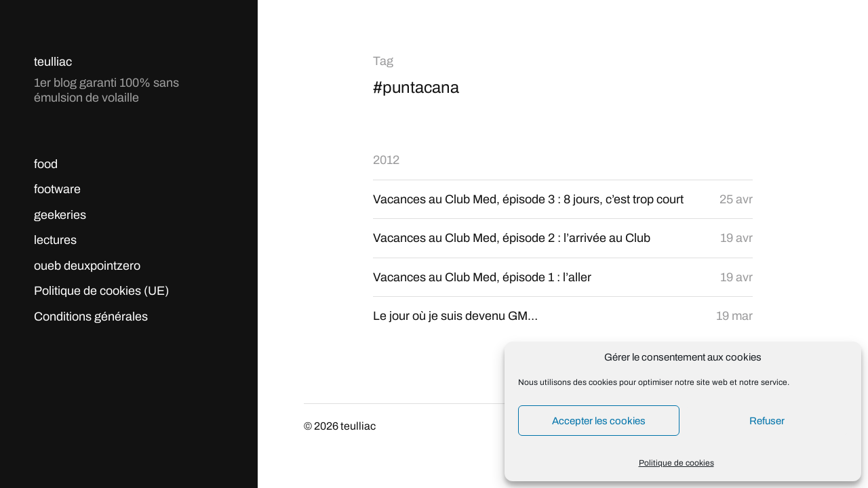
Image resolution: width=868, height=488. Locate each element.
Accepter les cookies (599, 421)
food (46, 164)
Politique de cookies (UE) (101, 291)
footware (57, 189)
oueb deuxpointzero (87, 266)
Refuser (767, 421)
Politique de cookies (676, 463)
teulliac (53, 62)
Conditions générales (91, 317)
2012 (386, 160)
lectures (55, 240)
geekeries (60, 215)
